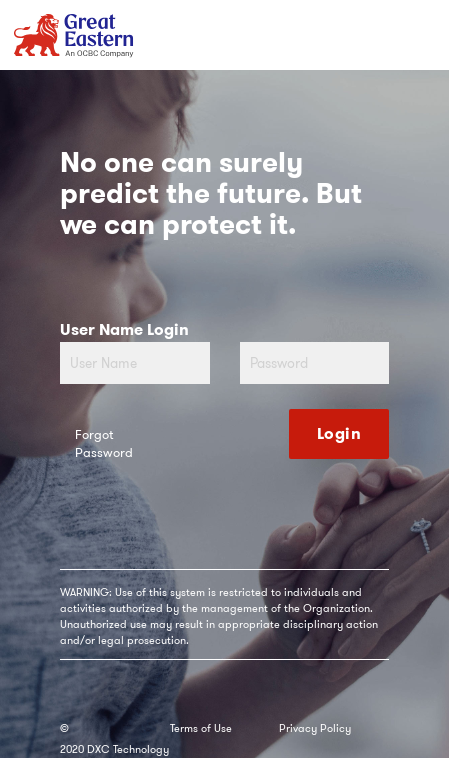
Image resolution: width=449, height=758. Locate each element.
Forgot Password (104, 444)
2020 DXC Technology (114, 749)
